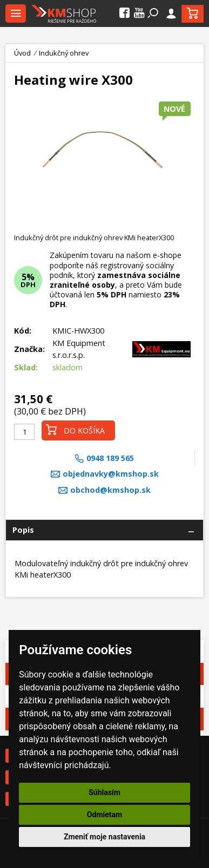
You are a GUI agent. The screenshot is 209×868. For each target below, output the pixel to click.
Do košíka (75, 430)
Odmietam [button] (104, 815)
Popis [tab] (23, 530)
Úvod (22, 53)
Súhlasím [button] (104, 792)
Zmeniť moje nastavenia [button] (104, 837)
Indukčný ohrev (64, 53)
